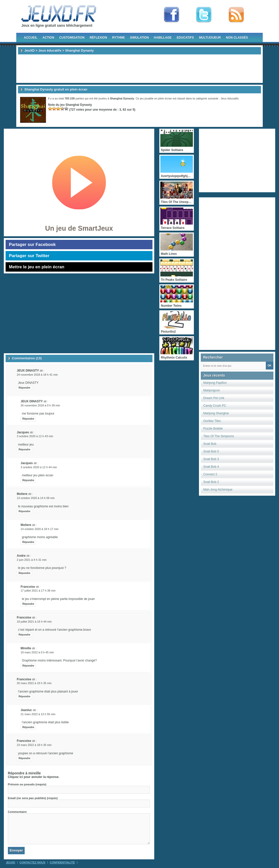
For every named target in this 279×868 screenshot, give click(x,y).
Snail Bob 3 (211, 459)
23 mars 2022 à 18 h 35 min (34, 745)
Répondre (25, 388)
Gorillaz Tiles (212, 421)
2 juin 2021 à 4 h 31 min (32, 560)
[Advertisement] (139, 69)
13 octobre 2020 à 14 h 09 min (36, 498)
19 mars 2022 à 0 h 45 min (37, 652)
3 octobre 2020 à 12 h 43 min (35, 436)
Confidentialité (62, 862)
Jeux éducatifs (50, 50)
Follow (204, 15)
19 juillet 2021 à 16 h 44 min (34, 622)
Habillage (163, 38)
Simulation (139, 38)
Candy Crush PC (215, 406)
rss (236, 15)
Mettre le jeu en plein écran (37, 267)
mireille (35, 773)
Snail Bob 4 (211, 467)
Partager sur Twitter (29, 256)
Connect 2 (210, 474)
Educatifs (185, 38)
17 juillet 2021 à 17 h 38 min (38, 591)
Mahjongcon (212, 390)
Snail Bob (210, 444)
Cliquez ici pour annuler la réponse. (34, 777)
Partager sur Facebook (32, 245)
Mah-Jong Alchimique (218, 490)
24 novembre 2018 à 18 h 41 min (37, 375)
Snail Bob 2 (211, 482)
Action (48, 38)
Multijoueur (210, 38)
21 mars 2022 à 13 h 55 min (38, 714)
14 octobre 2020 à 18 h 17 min (40, 529)
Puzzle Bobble (213, 429)
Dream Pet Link (214, 398)
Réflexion (98, 38)
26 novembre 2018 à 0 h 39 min (40, 405)
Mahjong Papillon (215, 383)
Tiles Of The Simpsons (219, 436)
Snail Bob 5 (211, 451)
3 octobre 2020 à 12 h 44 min (39, 467)
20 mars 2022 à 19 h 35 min (34, 683)
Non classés (237, 38)
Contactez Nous (33, 862)
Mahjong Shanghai (216, 413)
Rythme (119, 38)
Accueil (31, 38)
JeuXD (29, 50)
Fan (172, 15)
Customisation (72, 38)
